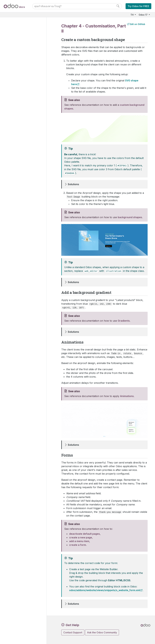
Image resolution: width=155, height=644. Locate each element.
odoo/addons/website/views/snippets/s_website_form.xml (105, 590)
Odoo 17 (143, 15)
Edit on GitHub (136, 24)
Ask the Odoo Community (102, 632)
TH (132, 15)
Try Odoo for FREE (138, 6)
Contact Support (73, 632)
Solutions (73, 184)
